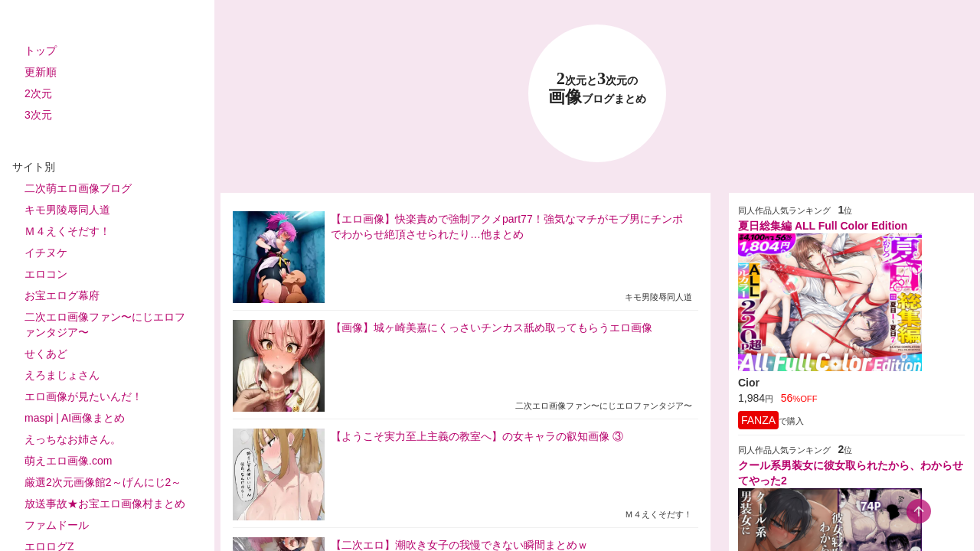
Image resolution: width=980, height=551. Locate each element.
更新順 (41, 72)
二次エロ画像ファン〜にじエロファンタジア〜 (105, 324)
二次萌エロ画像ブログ (78, 188)
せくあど (46, 354)
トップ (41, 51)
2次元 (38, 93)
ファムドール (57, 525)
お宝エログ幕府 (62, 295)
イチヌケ (46, 253)
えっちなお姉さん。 (73, 439)
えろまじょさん (62, 375)
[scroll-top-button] (919, 511)
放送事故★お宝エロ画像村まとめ (105, 504)
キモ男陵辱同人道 (67, 210)
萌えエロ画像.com (68, 461)
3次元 (38, 115)
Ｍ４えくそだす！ (67, 231)
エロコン (46, 274)
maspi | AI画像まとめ (75, 418)
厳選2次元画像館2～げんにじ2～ (103, 482)
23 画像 (597, 88)
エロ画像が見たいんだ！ (83, 396)
